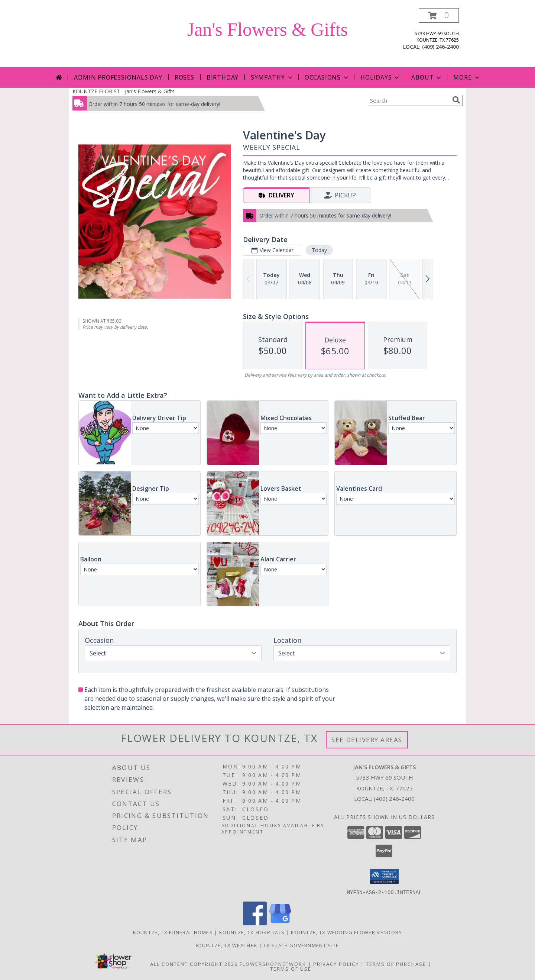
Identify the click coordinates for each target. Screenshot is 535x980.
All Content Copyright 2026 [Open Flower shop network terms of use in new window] (194, 964)
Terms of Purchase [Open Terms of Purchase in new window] (396, 964)
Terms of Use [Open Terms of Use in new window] (291, 968)
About (427, 77)
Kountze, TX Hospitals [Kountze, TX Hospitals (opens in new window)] (252, 932)
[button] (439, 15)
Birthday (223, 77)
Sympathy (272, 77)
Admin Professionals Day (118, 77)
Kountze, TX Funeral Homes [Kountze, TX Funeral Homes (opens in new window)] (173, 932)
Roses (184, 77)
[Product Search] (409, 100)
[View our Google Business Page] (280, 923)
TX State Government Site (301, 945)
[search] (456, 100)
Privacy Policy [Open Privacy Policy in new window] (336, 964)
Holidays (380, 77)
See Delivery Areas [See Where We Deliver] (367, 740)
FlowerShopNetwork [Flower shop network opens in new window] (273, 964)
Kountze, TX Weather (227, 945)
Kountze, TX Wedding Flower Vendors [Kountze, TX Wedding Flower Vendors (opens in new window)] (346, 932)
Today (319, 250)
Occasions (327, 77)
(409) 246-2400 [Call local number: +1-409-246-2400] (440, 47)
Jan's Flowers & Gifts (268, 29)
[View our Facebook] (255, 923)
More (467, 77)
